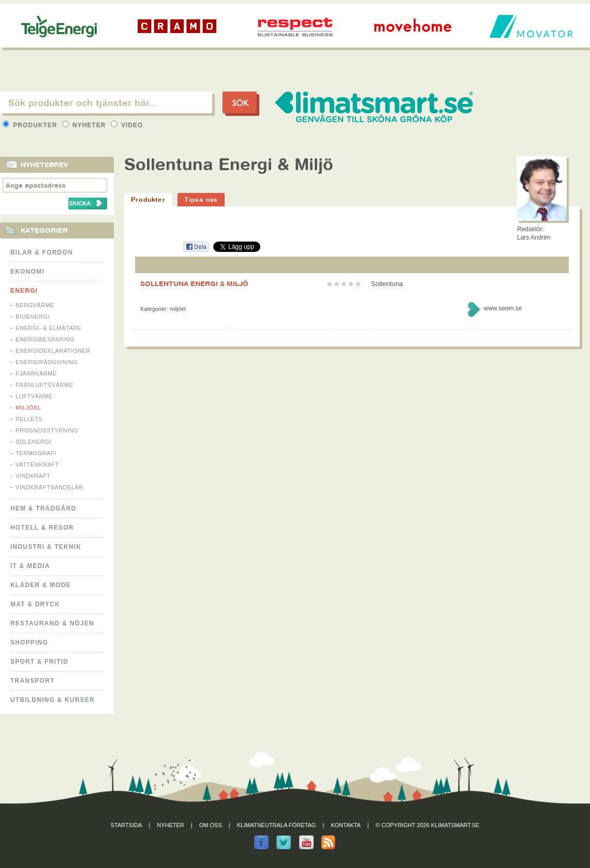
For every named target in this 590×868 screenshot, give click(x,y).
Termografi (36, 453)
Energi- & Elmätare (49, 328)
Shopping (29, 642)
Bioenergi (33, 317)
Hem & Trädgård (43, 508)
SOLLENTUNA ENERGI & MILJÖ (194, 283)
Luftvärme (34, 396)
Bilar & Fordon (42, 252)
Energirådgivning (47, 362)
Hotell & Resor (42, 528)
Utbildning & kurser (53, 700)
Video (127, 125)
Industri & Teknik (46, 547)
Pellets (29, 419)
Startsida (127, 825)
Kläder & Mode (41, 585)
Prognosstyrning (47, 430)
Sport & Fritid (39, 662)
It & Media (30, 566)
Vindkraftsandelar (49, 487)
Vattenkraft (37, 465)
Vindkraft (33, 476)
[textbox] (106, 102)
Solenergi (33, 442)
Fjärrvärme (36, 373)
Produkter (31, 125)
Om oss (211, 825)
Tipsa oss (201, 199)
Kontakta (346, 825)
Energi (24, 291)
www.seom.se (503, 308)
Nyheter (85, 125)
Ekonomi (27, 272)
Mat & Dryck (35, 604)
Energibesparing (45, 339)
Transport (32, 681)
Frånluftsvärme (45, 385)
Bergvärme (35, 305)
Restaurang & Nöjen (52, 623)
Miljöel (28, 408)
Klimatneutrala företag (276, 825)
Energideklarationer (53, 351)
